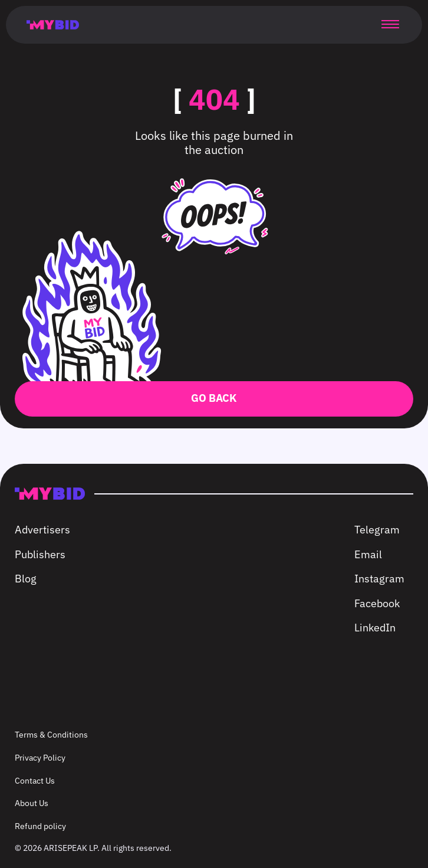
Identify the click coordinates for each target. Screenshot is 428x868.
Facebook (377, 603)
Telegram (377, 530)
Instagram (379, 579)
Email (368, 554)
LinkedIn (375, 628)
